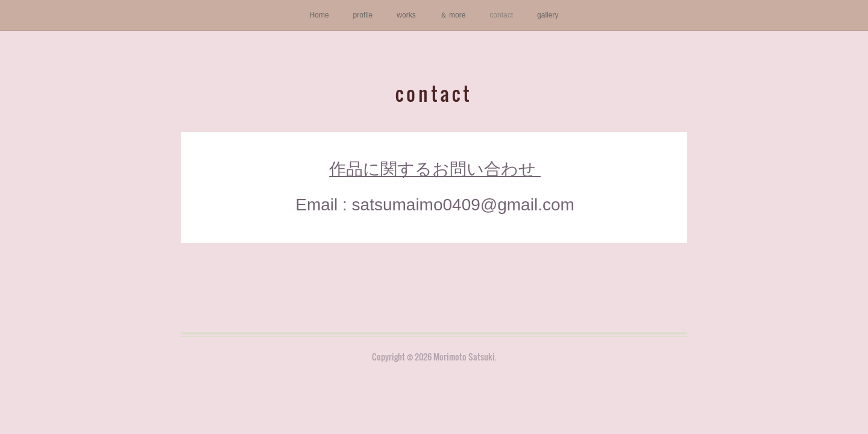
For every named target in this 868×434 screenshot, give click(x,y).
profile (363, 15)
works (406, 15)
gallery (548, 15)
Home (319, 15)
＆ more (453, 15)
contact (501, 15)
